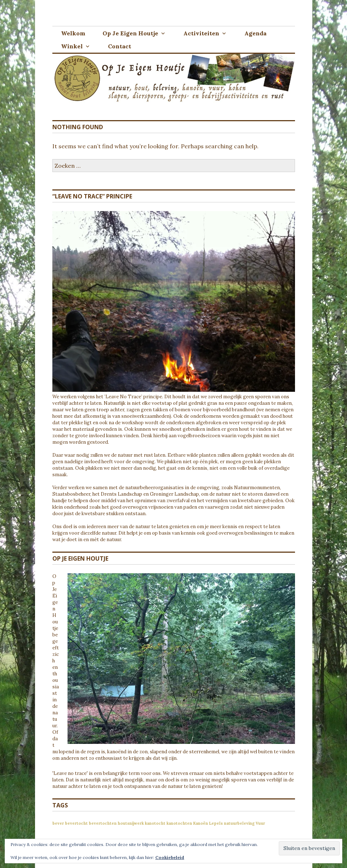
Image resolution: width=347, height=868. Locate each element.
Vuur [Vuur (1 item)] (260, 823)
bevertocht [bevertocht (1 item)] (76, 823)
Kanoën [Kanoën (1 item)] (201, 823)
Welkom (73, 33)
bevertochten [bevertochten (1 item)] (103, 823)
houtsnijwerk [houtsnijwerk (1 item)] (131, 823)
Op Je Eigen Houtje (130, 33)
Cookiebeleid (170, 857)
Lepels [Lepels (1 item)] (216, 823)
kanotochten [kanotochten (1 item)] (179, 823)
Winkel (72, 46)
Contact (120, 46)
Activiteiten (201, 33)
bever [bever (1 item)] (58, 823)
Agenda (255, 33)
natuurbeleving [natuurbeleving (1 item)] (239, 823)
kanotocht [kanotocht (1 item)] (155, 823)
